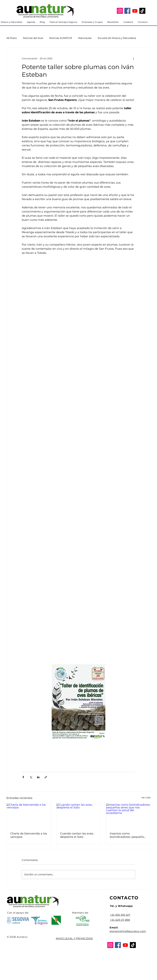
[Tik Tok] (142, 11)
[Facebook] (127, 11)
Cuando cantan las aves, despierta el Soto (77, 835)
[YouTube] (135, 11)
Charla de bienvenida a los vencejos (29, 835)
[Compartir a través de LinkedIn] (38, 777)
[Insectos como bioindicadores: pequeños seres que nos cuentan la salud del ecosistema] (128, 816)
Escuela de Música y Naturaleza (117, 38)
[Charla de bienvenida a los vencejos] (29, 816)
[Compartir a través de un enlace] (46, 777)
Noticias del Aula (33, 38)
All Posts (12, 38)
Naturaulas (85, 38)
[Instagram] (120, 11)
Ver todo (146, 798)
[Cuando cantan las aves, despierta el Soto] (79, 816)
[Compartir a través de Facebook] (23, 777)
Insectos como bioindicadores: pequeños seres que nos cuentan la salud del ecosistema (128, 835)
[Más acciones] (133, 58)
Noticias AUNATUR (61, 38)
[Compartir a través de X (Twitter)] (31, 777)
